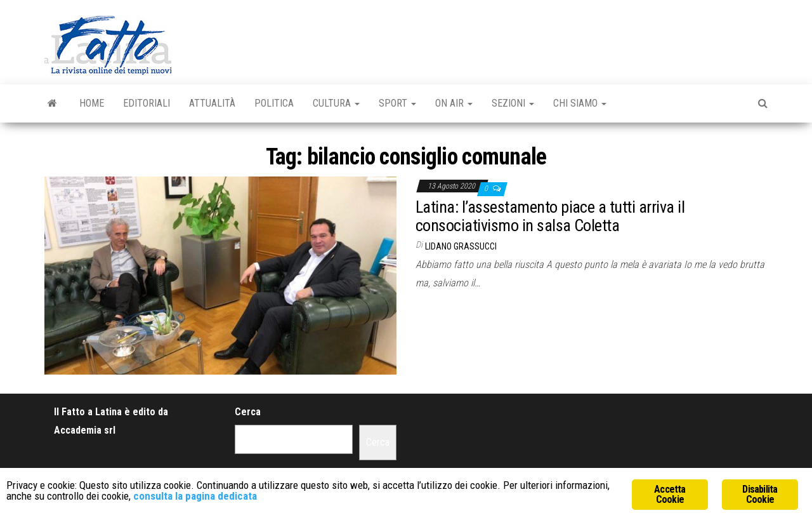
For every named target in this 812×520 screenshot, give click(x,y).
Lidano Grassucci (461, 246)
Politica (274, 103)
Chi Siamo (580, 103)
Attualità (212, 103)
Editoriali (147, 103)
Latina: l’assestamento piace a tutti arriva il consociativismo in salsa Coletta (550, 216)
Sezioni (513, 103)
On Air (454, 103)
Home (92, 103)
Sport (397, 103)
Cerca (248, 412)
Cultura (336, 103)
